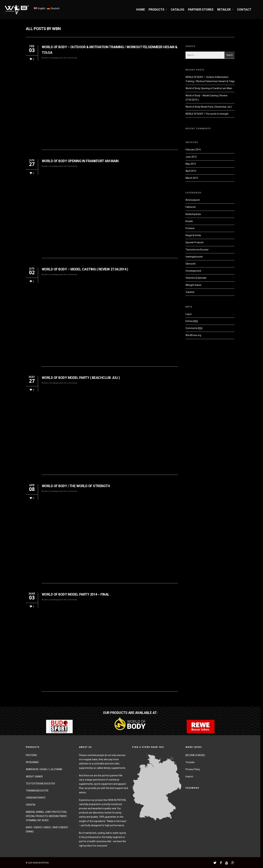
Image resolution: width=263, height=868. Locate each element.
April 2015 (191, 171)
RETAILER (225, 9)
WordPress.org (193, 335)
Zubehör (190, 292)
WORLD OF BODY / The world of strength (76, 486)
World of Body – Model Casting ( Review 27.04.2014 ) (85, 269)
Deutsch (55, 8)
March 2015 (192, 178)
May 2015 (191, 164)
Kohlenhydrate (193, 214)
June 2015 (191, 157)
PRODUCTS (158, 9)
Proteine (190, 228)
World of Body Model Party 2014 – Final (76, 594)
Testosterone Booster (197, 250)
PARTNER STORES (201, 9)
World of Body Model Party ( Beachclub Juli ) (81, 378)
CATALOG (178, 9)
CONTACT (244, 9)
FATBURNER (32, 762)
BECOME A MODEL (195, 755)
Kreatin (189, 221)
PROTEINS (31, 755)
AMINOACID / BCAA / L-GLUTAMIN (44, 769)
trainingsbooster (194, 257)
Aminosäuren (193, 200)
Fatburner (191, 207)
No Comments (71, 58)
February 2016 (193, 150)
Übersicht (191, 264)
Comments (194, 328)
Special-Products (195, 242)
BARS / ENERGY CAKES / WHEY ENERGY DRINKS (47, 829)
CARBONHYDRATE (36, 798)
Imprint (189, 777)
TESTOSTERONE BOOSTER (40, 784)
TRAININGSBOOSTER (37, 791)
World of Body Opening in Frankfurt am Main (80, 161)
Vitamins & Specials (196, 278)
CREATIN (31, 805)
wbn (46, 58)
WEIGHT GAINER (34, 777)
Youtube (190, 762)
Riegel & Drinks (193, 235)
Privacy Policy (193, 769)
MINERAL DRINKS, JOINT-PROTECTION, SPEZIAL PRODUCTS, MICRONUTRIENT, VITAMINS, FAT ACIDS (47, 816)
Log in (189, 314)
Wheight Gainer (194, 285)
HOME (141, 9)
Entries (192, 321)
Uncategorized (56, 58)
